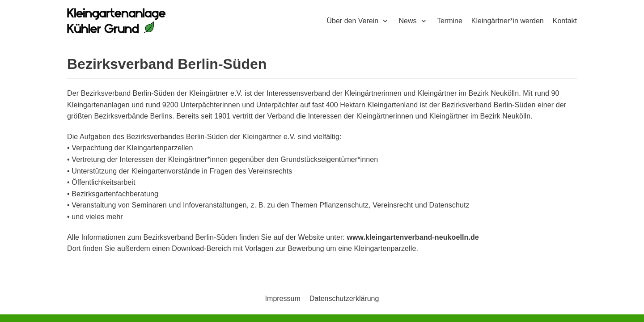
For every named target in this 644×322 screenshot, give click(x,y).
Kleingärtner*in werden (508, 21)
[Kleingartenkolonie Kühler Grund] (116, 21)
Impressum (283, 299)
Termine (450, 21)
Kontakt (565, 21)
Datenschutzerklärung (344, 299)
